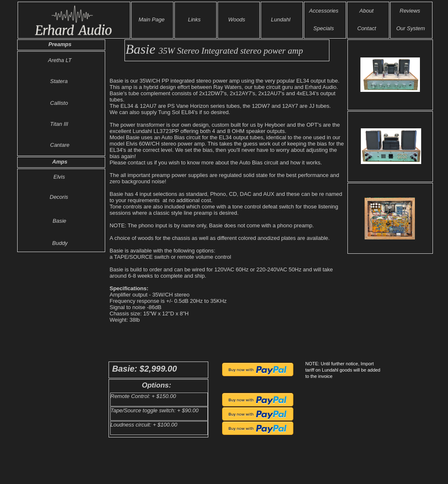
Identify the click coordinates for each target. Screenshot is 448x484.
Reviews (410, 11)
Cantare (60, 145)
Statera (59, 81)
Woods (237, 20)
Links (194, 20)
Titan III (59, 124)
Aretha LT (60, 60)
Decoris (59, 197)
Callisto (59, 103)
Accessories (324, 11)
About (367, 11)
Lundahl (281, 20)
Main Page (152, 20)
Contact (367, 28)
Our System (411, 28)
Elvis (59, 177)
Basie (60, 221)
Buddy (60, 243)
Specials (324, 28)
